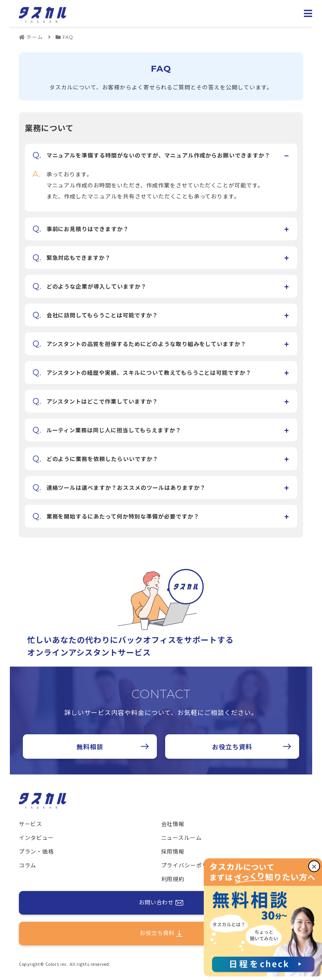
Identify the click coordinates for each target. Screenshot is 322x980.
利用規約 (173, 879)
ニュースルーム (182, 837)
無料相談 (90, 747)
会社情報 (173, 824)
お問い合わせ (161, 903)
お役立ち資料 (232, 747)
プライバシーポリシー (191, 865)
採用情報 (173, 851)
